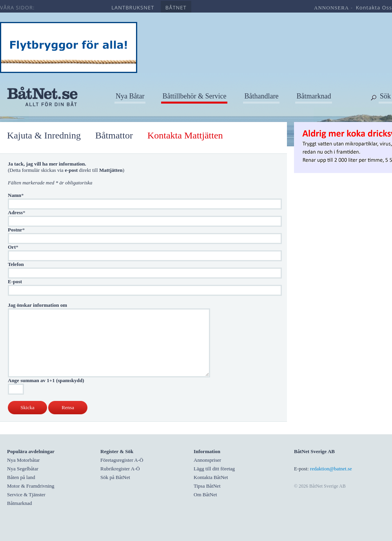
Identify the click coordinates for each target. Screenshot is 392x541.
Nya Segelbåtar (23, 469)
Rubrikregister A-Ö (120, 469)
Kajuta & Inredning (44, 135)
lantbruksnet (133, 7)
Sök (385, 96)
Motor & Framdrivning (31, 486)
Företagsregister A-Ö (122, 460)
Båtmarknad (314, 96)
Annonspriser (207, 460)
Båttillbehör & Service (194, 96)
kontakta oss (374, 7)
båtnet (176, 7)
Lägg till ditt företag (214, 469)
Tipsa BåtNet (207, 486)
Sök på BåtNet (115, 477)
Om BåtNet (205, 495)
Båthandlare (261, 96)
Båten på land (21, 477)
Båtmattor (114, 135)
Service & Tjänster (26, 495)
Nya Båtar (130, 96)
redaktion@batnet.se (331, 469)
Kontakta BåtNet (211, 477)
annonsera (331, 8)
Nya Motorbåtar (23, 460)
